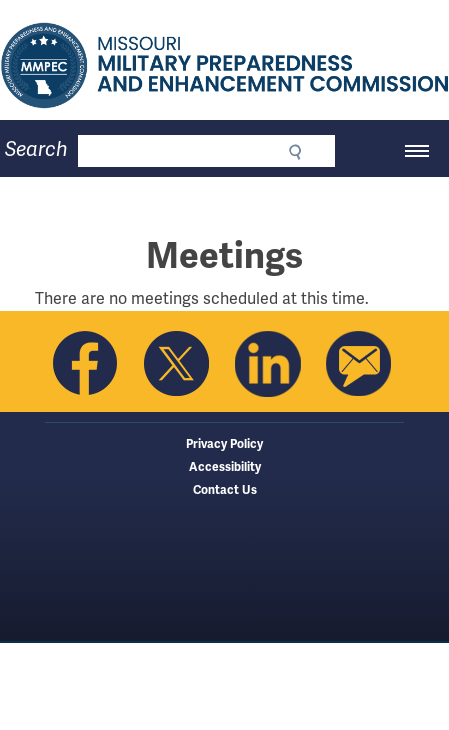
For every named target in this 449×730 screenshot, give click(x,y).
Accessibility (225, 467)
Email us (359, 364)
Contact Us (225, 490)
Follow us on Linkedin (268, 364)
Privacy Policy (224, 444)
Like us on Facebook (86, 364)
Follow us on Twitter (177, 364)
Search (36, 149)
